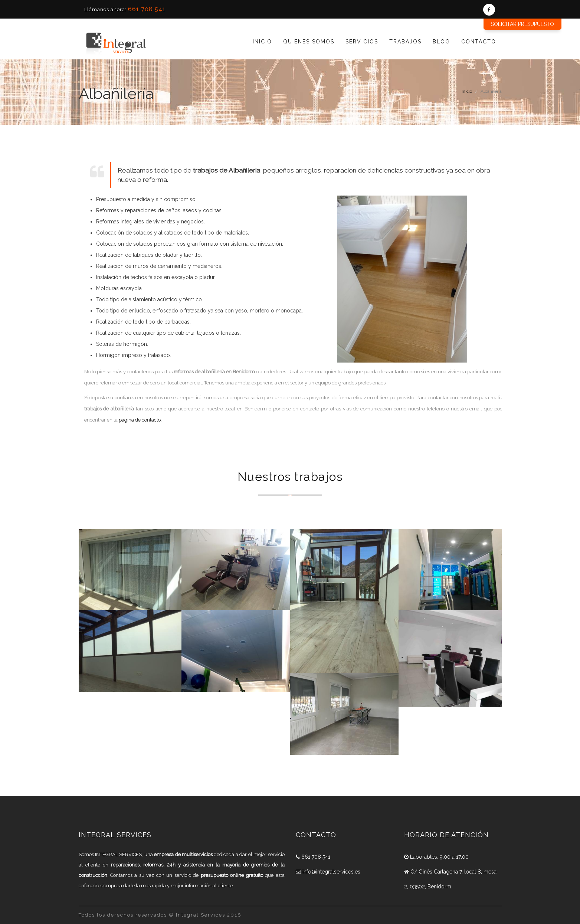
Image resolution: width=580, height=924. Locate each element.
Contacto (479, 42)
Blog (441, 42)
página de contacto (140, 420)
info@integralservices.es (328, 872)
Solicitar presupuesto (522, 24)
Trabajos (405, 42)
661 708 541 (147, 9)
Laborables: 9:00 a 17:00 (436, 857)
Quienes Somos (309, 42)
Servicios (362, 42)
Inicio (262, 42)
